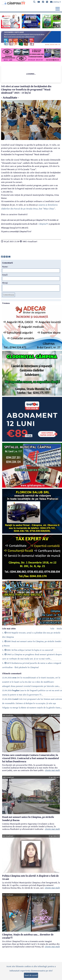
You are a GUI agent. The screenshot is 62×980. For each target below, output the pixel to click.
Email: (5, 275)
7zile (52, 628)
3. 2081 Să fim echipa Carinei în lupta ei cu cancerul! (28, 650)
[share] (2, 257)
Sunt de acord (31, 975)
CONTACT (56, 2)
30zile (59, 628)
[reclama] (10, 27)
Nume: (5, 267)
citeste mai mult (52, 770)
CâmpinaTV (44, 224)
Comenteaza (9, 295)
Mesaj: (5, 283)
